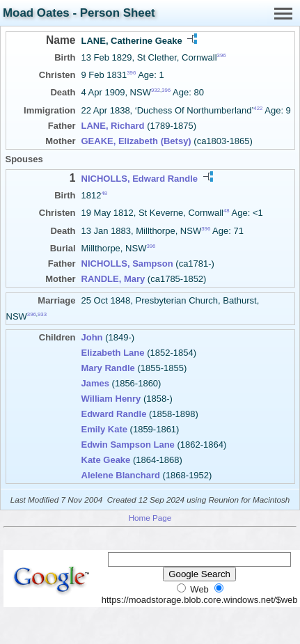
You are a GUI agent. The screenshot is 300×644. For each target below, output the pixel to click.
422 (258, 108)
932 (156, 90)
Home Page (150, 518)
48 (104, 193)
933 (42, 314)
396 (222, 55)
